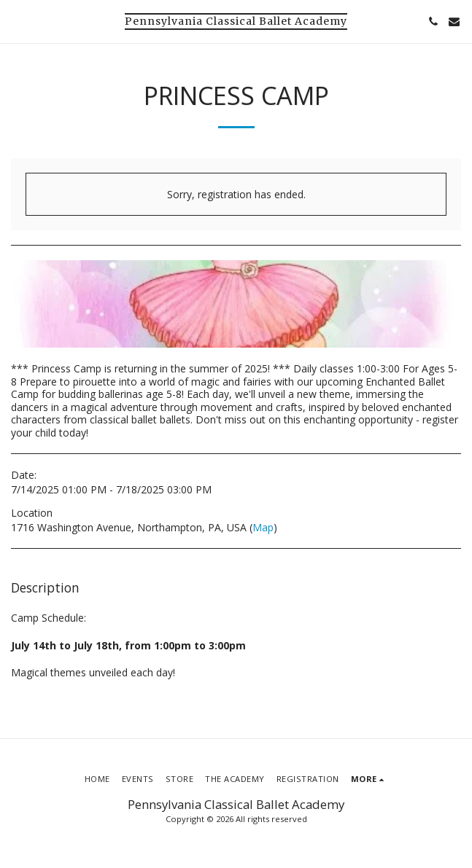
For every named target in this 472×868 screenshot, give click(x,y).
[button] (16, 21)
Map (263, 527)
